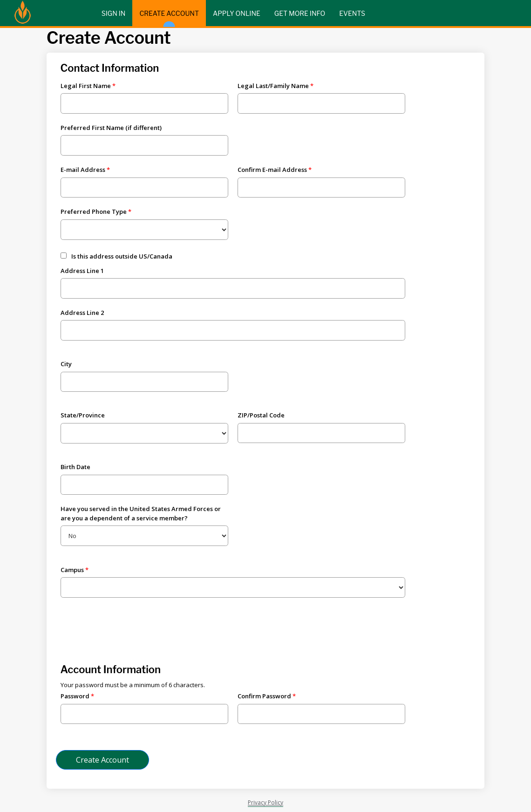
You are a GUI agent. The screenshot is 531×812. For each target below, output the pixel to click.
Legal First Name (86, 86)
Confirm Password (264, 696)
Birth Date (75, 467)
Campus (72, 570)
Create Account (169, 18)
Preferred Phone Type (94, 212)
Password (75, 696)
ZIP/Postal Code (261, 415)
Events (352, 13)
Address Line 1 (82, 271)
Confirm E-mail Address (272, 170)
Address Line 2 (82, 313)
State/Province (83, 415)
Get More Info (300, 13)
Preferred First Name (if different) (111, 128)
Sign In (114, 13)
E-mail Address (83, 170)
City (66, 364)
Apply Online (237, 13)
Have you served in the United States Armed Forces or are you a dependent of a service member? (141, 513)
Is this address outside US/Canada (122, 256)
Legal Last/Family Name (273, 86)
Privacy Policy (265, 802)
